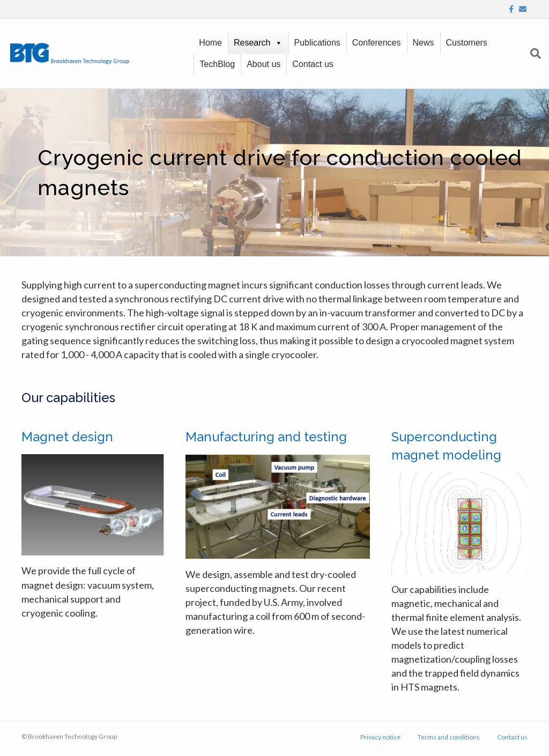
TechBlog (217, 64)
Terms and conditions (449, 737)
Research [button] (252, 43)
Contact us (313, 64)
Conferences (377, 43)
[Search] (533, 54)
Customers (467, 43)
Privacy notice (380, 737)
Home (210, 43)
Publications (317, 43)
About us (264, 64)
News (424, 43)
